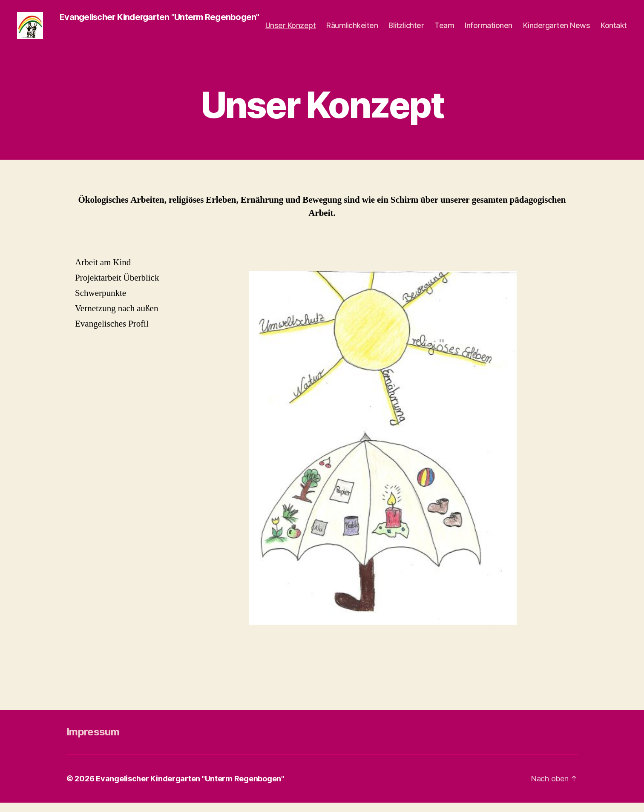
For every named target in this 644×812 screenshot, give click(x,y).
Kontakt (614, 30)
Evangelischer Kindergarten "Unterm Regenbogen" (190, 788)
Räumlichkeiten (352, 30)
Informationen (489, 30)
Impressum (93, 741)
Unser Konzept (291, 30)
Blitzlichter (406, 30)
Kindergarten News (557, 30)
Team (444, 30)
